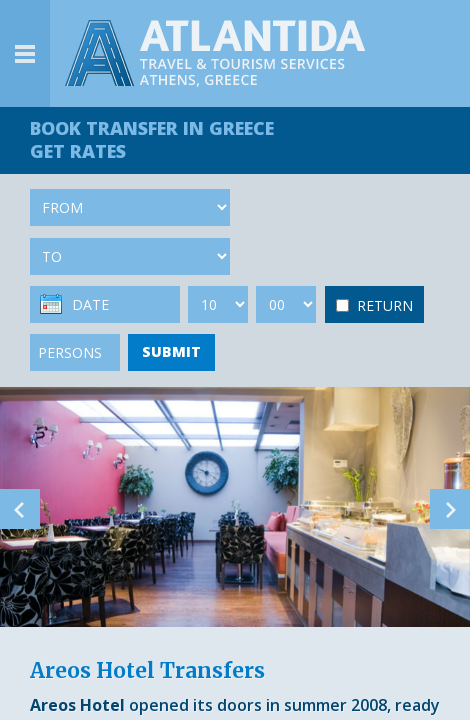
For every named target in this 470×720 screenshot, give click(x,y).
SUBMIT (171, 351)
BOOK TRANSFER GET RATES (152, 139)
